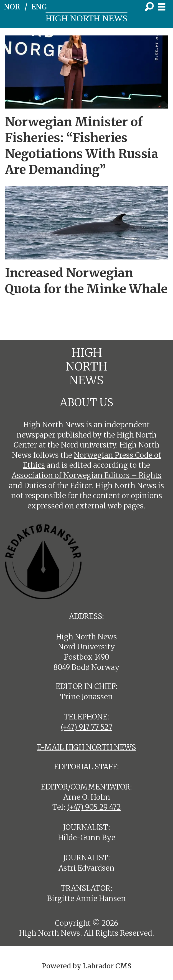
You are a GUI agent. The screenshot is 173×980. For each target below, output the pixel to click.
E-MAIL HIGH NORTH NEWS (86, 747)
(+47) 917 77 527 (86, 727)
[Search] (149, 7)
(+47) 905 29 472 (94, 807)
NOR (12, 7)
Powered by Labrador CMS (87, 966)
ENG (39, 7)
